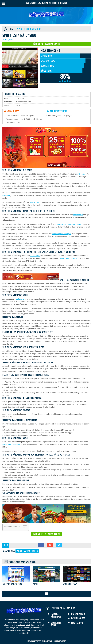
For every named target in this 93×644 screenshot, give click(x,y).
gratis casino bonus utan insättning (70, 224)
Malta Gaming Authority (11, 444)
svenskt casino (35, 202)
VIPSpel (36, 584)
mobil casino (19, 299)
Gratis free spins (56, 624)
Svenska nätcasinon (56, 615)
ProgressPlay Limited (27, 551)
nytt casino (81, 174)
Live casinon (77, 623)
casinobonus (78, 215)
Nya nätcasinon (78, 614)
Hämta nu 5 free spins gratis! (46, 44)
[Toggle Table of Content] (24, 527)
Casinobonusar (78, 618)
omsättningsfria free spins (62, 234)
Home (12, 29)
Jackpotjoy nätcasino (12, 584)
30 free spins (35, 256)
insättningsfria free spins (68, 258)
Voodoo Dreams (70, 584)
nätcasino (6, 196)
